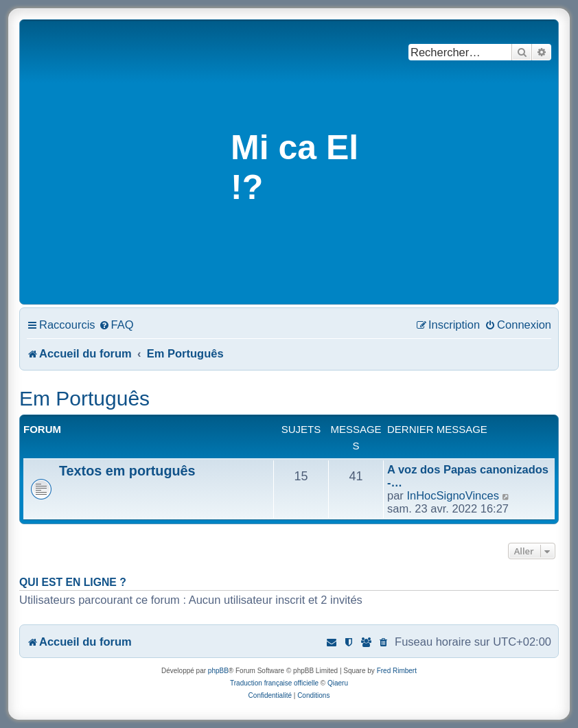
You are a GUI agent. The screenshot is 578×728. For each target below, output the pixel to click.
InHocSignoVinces (453, 495)
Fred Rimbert (397, 671)
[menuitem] (116, 325)
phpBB (218, 671)
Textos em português (127, 471)
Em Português (84, 398)
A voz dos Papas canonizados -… (468, 476)
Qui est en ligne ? (73, 582)
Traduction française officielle (274, 683)
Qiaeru (338, 683)
